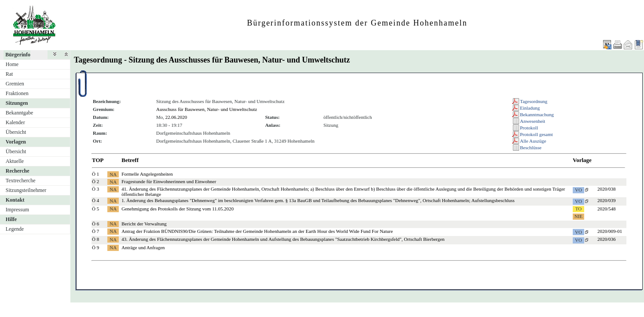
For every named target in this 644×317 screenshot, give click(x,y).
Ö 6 (95, 224)
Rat (9, 74)
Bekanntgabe (20, 113)
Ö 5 (95, 209)
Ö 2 (95, 181)
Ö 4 (95, 200)
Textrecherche (21, 181)
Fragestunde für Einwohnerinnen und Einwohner (169, 181)
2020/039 (607, 200)
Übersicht (16, 132)
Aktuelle (15, 161)
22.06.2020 (176, 117)
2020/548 (607, 209)
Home (12, 64)
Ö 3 (95, 189)
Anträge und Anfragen (143, 247)
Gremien (15, 84)
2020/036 (607, 239)
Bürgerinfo (18, 55)
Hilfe (11, 219)
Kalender (15, 122)
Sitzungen (17, 103)
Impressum (17, 210)
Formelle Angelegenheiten (147, 174)
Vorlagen (16, 142)
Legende (15, 229)
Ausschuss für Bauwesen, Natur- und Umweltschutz (207, 109)
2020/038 (607, 189)
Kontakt (15, 200)
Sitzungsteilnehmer (26, 190)
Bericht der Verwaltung (144, 224)
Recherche (18, 171)
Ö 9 (95, 247)
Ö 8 (95, 239)
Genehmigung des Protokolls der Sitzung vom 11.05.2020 (177, 209)
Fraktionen (17, 93)
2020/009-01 (610, 231)
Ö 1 (95, 174)
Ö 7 (95, 231)
